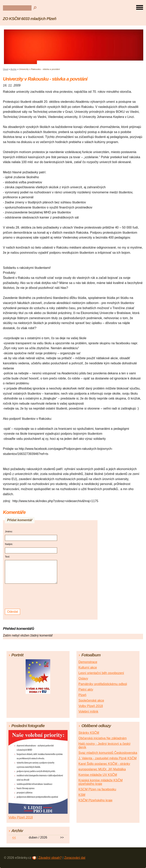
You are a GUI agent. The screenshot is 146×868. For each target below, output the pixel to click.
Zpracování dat (75, 858)
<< (14, 837)
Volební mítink (88, 711)
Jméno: (9, 532)
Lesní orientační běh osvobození (101, 673)
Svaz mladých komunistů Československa (108, 753)
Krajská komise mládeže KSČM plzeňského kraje (100, 782)
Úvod (6, 69)
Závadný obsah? (50, 858)
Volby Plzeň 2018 (91, 706)
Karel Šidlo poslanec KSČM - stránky (104, 764)
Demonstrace (88, 662)
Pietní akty (86, 689)
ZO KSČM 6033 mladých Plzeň (29, 19)
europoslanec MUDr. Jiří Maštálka (102, 769)
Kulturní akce (88, 667)
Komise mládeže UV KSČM (98, 775)
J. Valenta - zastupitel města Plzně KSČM (107, 758)
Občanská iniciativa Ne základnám (103, 738)
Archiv (13, 69)
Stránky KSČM (89, 733)
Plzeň (82, 695)
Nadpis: (9, 544)
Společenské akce (91, 700)
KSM (82, 795)
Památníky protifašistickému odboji (103, 684)
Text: (7, 557)
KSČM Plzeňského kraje (95, 800)
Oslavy (83, 678)
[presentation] (32, 596)
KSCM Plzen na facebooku (97, 789)
